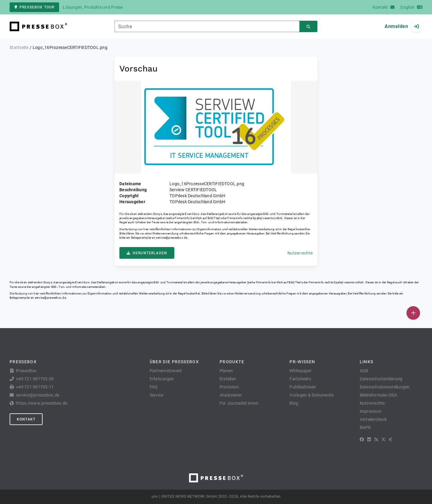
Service (157, 395)
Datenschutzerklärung (381, 379)
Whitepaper (301, 371)
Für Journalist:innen (239, 403)
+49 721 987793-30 (35, 379)
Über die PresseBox (174, 362)
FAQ (154, 387)
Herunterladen (147, 253)
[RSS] (376, 439)
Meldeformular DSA (378, 395)
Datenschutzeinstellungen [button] (385, 387)
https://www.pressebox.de (42, 403)
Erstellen (228, 379)
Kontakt (26, 419)
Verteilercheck (373, 419)
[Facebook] (362, 439)
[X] (383, 439)
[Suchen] (308, 27)
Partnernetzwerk (166, 371)
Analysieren (231, 395)
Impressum (370, 411)
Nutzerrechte (300, 253)
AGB (364, 371)
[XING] (390, 439)
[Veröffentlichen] (413, 313)
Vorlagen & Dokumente (312, 395)
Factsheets (300, 379)
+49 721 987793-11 (35, 387)
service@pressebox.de (172, 238)
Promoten (229, 387)
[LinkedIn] (369, 439)
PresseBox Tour (34, 7)
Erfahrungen (162, 379)
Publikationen (303, 387)
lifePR (365, 427)
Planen (226, 371)
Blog (294, 403)
